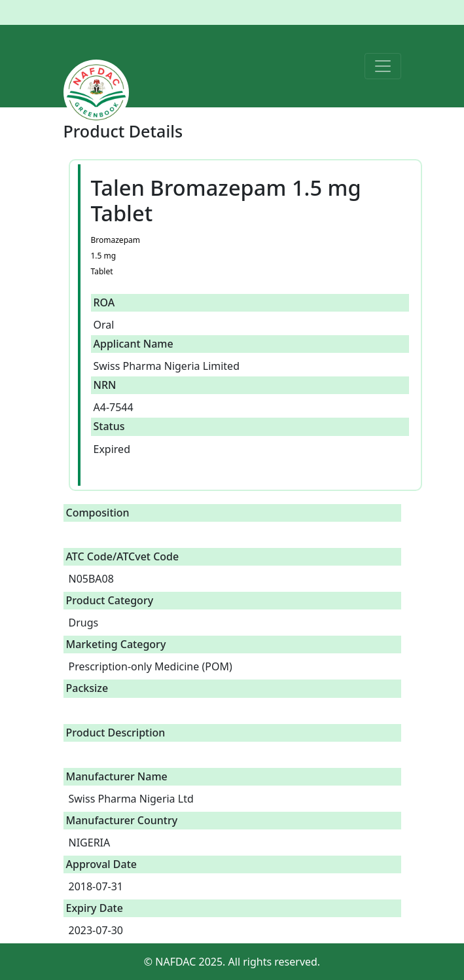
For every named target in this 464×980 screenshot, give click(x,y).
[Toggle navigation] (383, 66)
